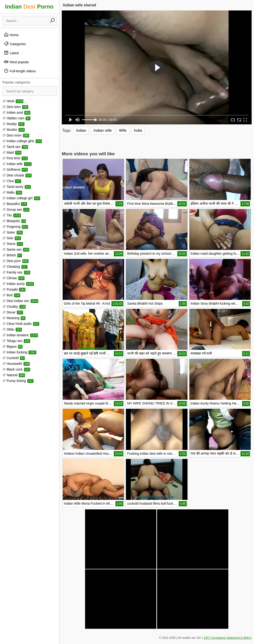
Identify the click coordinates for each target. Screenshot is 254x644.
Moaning (14, 318)
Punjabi (14, 289)
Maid (12, 152)
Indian (81, 130)
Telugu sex (16, 341)
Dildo (12, 329)
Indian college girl (21, 198)
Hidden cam (16, 118)
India (138, 130)
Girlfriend (15, 170)
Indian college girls (22, 141)
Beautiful (15, 204)
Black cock (16, 369)
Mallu (12, 192)
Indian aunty (18, 284)
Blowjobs (14, 221)
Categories (15, 44)
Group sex (16, 210)
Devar (13, 312)
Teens (13, 244)
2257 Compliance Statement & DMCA (228, 638)
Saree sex (16, 249)
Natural (14, 375)
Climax (13, 278)
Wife (123, 130)
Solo (12, 238)
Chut (12, 181)
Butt (11, 295)
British (12, 255)
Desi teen (15, 107)
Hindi (13, 101)
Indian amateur (20, 335)
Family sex (16, 272)
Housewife (16, 364)
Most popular (16, 62)
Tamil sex (15, 147)
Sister (13, 232)
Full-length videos (20, 71)
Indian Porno (29, 7)
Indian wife (17, 164)
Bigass (12, 346)
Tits (12, 215)
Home (11, 35)
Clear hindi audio (21, 324)
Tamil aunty (17, 187)
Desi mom (16, 135)
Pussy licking (18, 381)
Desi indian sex (20, 301)
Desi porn (15, 261)
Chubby (14, 307)
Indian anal (16, 112)
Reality (13, 124)
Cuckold (14, 358)
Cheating (15, 267)
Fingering (15, 227)
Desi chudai (17, 175)
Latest (11, 53)
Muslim (14, 130)
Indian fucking (19, 352)
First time (15, 158)
